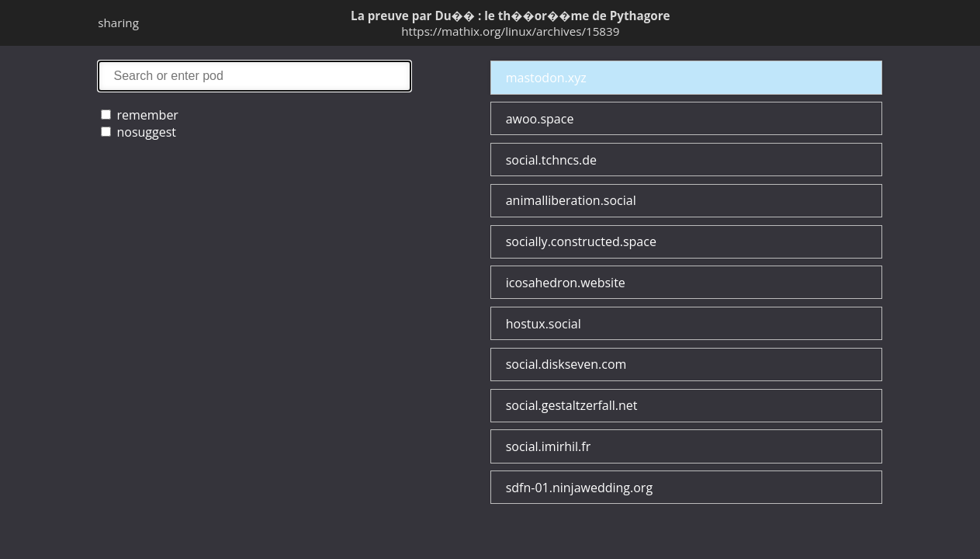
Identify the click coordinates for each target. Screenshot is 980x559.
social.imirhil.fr (549, 446)
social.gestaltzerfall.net (572, 405)
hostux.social (544, 324)
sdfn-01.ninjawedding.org (579, 488)
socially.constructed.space (581, 241)
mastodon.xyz (546, 78)
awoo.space (540, 119)
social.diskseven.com (566, 364)
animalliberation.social (571, 200)
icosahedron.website (566, 283)
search (255, 76)
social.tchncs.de (551, 160)
